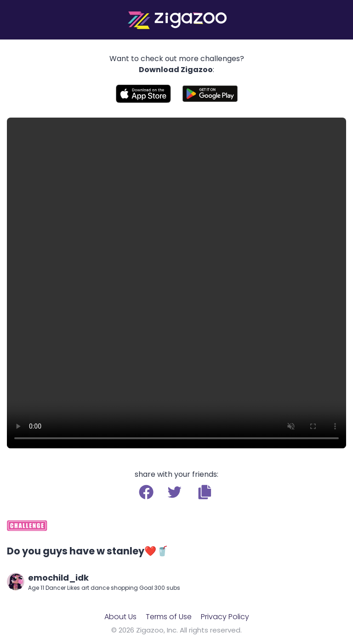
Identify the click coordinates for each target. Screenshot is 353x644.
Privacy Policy (225, 617)
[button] (205, 492)
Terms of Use (169, 617)
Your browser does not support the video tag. (176, 283)
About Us (120, 617)
